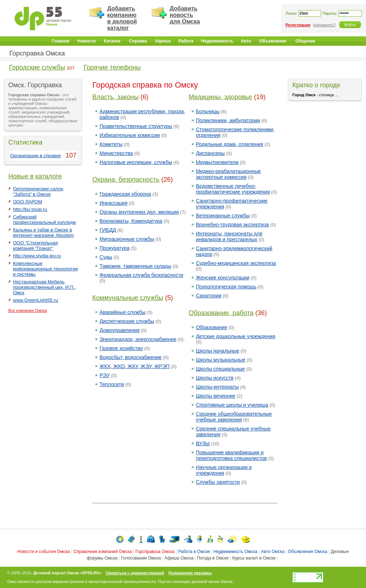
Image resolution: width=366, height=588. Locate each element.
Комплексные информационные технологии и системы (45, 269)
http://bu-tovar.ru (30, 209)
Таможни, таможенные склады (136, 266)
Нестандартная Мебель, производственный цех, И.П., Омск (45, 287)
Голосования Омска (141, 558)
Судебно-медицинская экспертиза (236, 263)
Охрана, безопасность (126, 180)
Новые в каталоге (35, 176)
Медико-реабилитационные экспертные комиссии (228, 174)
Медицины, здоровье (221, 97)
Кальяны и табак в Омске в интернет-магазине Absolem (43, 233)
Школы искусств (215, 378)
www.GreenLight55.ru (36, 300)
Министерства (116, 153)
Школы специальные (221, 369)
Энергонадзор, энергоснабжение (138, 339)
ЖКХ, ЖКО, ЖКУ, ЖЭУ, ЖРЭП (135, 366)
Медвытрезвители (217, 162)
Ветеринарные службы (223, 216)
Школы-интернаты (217, 387)
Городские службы (37, 67)
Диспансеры (210, 153)
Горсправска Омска (155, 552)
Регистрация (298, 25)
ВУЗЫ (203, 443)
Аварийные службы (123, 312)
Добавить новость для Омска (185, 15)
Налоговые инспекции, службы (136, 162)
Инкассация (114, 203)
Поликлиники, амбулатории (228, 120)
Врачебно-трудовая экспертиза (233, 225)
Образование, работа (221, 313)
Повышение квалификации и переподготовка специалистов (232, 455)
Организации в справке (36, 156)
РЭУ (105, 375)
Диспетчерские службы (127, 321)
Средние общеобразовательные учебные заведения (234, 417)
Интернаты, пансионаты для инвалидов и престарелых (229, 236)
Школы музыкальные (221, 360)
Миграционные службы (127, 239)
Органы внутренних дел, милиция (139, 212)
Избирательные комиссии (130, 135)
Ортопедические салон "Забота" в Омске (38, 191)
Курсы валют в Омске (254, 558)
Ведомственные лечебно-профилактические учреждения (233, 189)
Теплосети (112, 384)
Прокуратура (115, 248)
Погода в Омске (213, 558)
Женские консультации (223, 278)
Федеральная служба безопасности (141, 275)
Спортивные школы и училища (232, 405)
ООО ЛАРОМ (27, 202)
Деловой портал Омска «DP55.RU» (67, 573)
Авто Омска (273, 552)
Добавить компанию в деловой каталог (122, 18)
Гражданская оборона (125, 194)
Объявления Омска (308, 552)
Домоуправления (120, 330)
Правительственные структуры (136, 126)
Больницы (208, 111)
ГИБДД (108, 230)
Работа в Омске (194, 552)
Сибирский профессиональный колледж (44, 220)
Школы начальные (218, 351)
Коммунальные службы (128, 298)
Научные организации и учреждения (224, 470)
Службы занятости (218, 482)
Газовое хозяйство (121, 348)
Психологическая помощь (226, 287)
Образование (212, 327)
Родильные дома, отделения (230, 144)
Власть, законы (116, 97)
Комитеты (111, 144)
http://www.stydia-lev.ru (37, 256)
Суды (106, 257)
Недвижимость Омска (236, 552)
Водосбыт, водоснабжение (131, 357)
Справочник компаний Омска (103, 552)
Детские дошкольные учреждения (236, 336)
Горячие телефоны (112, 67)
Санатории (209, 296)
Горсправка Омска (37, 53)
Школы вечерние (216, 396)
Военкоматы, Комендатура (131, 221)
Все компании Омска (28, 310)
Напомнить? (324, 25)
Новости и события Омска (44, 552)
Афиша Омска (179, 558)
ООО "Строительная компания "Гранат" (35, 246)
